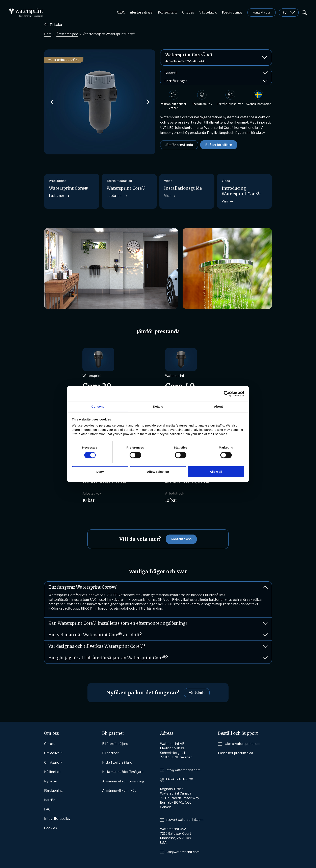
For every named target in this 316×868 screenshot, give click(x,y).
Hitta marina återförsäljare (123, 772)
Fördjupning (232, 12)
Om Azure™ (53, 763)
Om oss (188, 12)
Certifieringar (216, 81)
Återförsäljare (141, 12)
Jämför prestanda (179, 145)
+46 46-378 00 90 (179, 779)
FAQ (47, 809)
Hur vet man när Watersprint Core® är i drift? (158, 635)
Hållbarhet (52, 772)
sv (285, 13)
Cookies (50, 828)
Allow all (216, 472)
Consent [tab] (98, 406)
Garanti (216, 73)
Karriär (50, 800)
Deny (100, 472)
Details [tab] (158, 406)
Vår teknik (208, 12)
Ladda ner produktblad (235, 753)
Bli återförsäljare (219, 145)
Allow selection (158, 472)
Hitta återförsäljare (117, 763)
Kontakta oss (262, 12)
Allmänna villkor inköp (119, 791)
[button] (52, 102)
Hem (48, 34)
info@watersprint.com (183, 770)
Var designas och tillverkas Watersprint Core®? (158, 646)
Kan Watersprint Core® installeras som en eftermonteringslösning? (158, 623)
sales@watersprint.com (242, 744)
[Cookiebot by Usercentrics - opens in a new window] (227, 394)
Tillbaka (56, 25)
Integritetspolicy (57, 819)
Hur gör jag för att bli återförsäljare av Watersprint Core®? (158, 658)
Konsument (167, 12)
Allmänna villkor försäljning (123, 781)
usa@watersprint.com (183, 852)
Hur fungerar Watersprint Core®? (158, 587)
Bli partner (110, 753)
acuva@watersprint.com (185, 820)
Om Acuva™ (53, 753)
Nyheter (51, 781)
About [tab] (218, 406)
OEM (121, 12)
